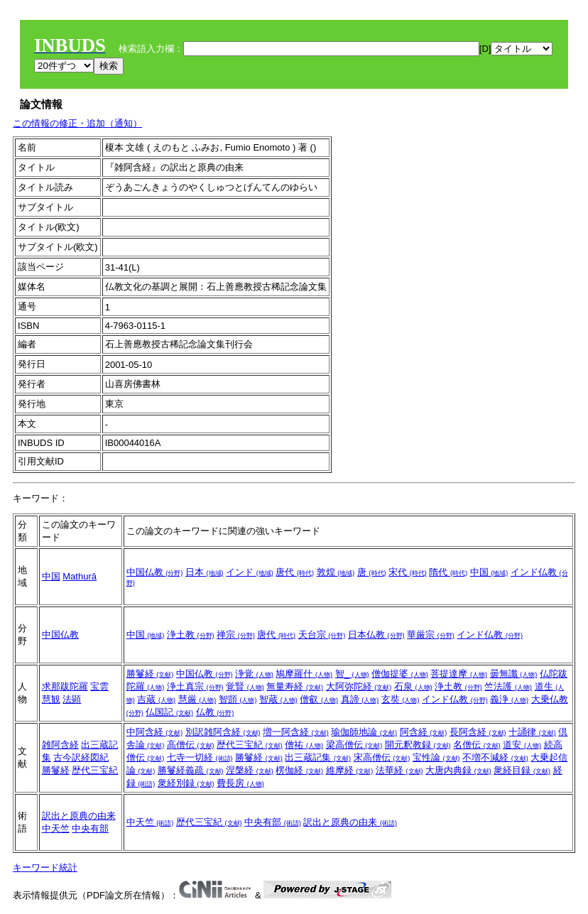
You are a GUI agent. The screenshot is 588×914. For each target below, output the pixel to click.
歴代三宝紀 (95, 770)
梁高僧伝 (354, 745)
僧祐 (304, 745)
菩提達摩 (459, 674)
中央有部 (90, 828)
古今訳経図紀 (81, 757)
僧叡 (319, 699)
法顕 (72, 699)
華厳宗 (431, 635)
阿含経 (424, 732)
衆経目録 (522, 770)
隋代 (448, 572)
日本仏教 (376, 635)
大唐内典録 (458, 770)
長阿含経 (478, 732)
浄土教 (191, 635)
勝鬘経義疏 (191, 770)
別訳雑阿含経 (223, 732)
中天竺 (56, 828)
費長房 (240, 783)
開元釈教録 (418, 745)
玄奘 (401, 699)
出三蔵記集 (318, 757)
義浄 (509, 699)
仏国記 (169, 712)
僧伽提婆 (400, 674)
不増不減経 (495, 757)
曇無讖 (514, 674)
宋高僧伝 (382, 757)
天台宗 (322, 635)
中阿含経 (155, 732)
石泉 (413, 686)
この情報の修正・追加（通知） (77, 123)
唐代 (295, 572)
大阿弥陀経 (359, 686)
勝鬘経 (150, 674)
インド (250, 572)
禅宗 (236, 635)
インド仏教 (490, 635)
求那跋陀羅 (65, 686)
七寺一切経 (200, 757)
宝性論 (436, 757)
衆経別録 (186, 783)
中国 (51, 576)
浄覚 (254, 674)
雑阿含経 (60, 745)
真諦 (360, 699)
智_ (352, 674)
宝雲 (99, 686)
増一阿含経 (296, 732)
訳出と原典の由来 (79, 816)
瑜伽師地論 (364, 732)
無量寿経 (295, 686)
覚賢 (245, 686)
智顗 (238, 699)
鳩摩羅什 (304, 674)
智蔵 (278, 699)
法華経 (399, 770)
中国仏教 (155, 572)
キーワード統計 (45, 867)
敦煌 (336, 572)
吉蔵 (156, 699)
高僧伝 (191, 745)
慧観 (51, 699)
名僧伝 (477, 745)
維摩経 (350, 770)
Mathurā (80, 576)
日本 (205, 572)
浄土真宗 (195, 686)
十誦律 (532, 732)
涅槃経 (250, 770)
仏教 (215, 712)
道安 (522, 745)
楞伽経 (299, 770)
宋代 (408, 572)
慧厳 (197, 699)
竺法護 (508, 686)
